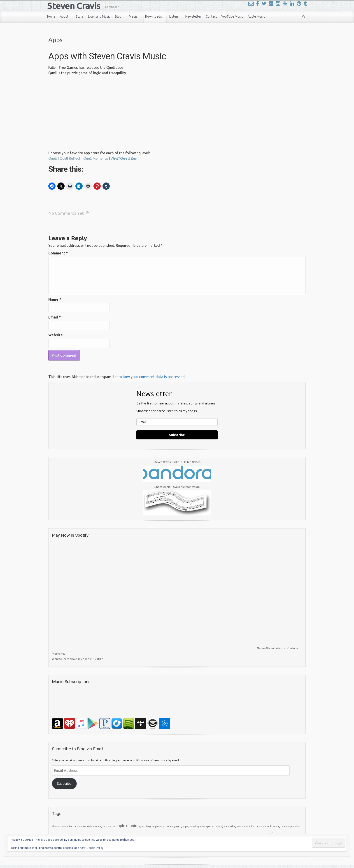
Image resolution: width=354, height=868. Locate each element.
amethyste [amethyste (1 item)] (87, 826)
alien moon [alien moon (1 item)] (58, 826)
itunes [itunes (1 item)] (218, 826)
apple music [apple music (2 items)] (126, 826)
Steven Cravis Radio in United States (177, 462)
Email (55, 317)
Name (55, 299)
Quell (52, 158)
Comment (58, 253)
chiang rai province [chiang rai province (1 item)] (154, 826)
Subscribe (177, 435)
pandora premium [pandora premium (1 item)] (290, 826)
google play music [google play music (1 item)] (187, 826)
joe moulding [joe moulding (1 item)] (229, 826)
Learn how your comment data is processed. (149, 377)
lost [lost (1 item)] (253, 826)
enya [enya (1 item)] (174, 826)
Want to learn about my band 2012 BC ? (77, 659)
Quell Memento (96, 158)
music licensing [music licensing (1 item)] (272, 826)
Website (56, 335)
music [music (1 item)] (259, 826)
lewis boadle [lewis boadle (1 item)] (244, 826)
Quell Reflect (70, 158)
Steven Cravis (74, 6)
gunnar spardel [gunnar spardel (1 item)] (206, 826)
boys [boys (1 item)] (140, 826)
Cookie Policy (95, 848)
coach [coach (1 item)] (168, 826)
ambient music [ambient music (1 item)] (72, 826)
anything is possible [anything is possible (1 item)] (104, 826)
